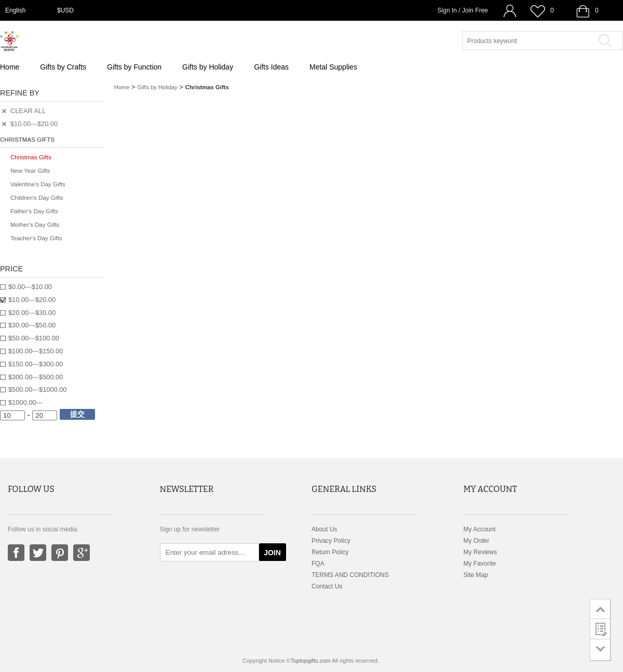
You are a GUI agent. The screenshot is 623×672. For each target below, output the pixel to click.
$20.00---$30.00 (32, 313)
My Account (480, 529)
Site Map (476, 575)
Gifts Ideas (271, 67)
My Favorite (480, 564)
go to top (600, 609)
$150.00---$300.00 (36, 364)
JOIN (272, 553)
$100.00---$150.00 (36, 351)
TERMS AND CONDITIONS (350, 575)
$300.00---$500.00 (36, 377)
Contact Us (327, 586)
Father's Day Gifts (34, 211)
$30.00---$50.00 (32, 325)
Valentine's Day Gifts (38, 184)
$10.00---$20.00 (32, 300)
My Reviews (480, 552)
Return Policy (330, 552)
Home (10, 67)
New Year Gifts (30, 171)
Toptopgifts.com (310, 661)
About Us (324, 529)
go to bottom (600, 650)
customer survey (600, 629)
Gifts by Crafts (63, 67)
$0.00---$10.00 (30, 287)
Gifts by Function (134, 67)
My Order (477, 541)
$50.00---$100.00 (34, 338)
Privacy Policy (331, 541)
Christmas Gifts (31, 157)
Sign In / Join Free (463, 10)
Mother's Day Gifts (35, 225)
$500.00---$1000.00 (37, 389)
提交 (77, 414)
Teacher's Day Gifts (36, 238)
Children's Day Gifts (37, 198)
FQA (318, 564)
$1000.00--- (25, 402)
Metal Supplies (333, 67)
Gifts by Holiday (208, 67)
